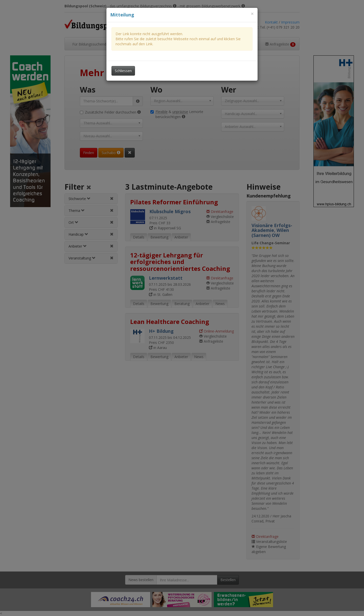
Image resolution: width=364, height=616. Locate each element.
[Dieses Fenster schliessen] (252, 14)
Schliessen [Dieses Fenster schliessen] (123, 71)
